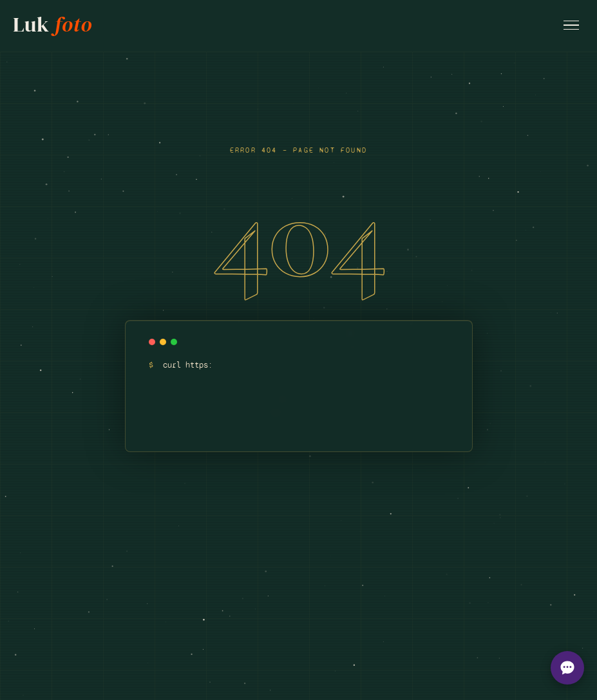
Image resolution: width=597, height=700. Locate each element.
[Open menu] (571, 25)
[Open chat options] (567, 668)
